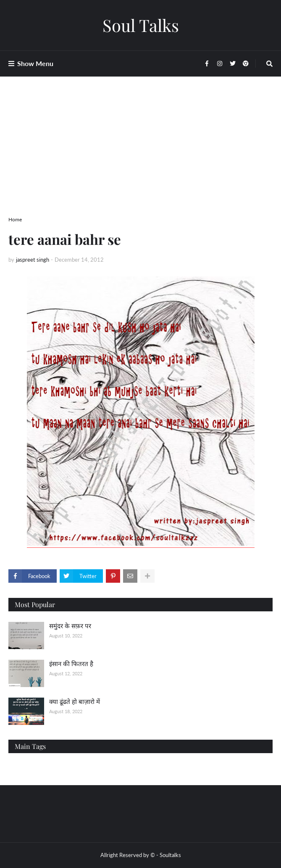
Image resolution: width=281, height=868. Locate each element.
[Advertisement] (140, 157)
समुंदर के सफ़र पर (70, 626)
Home (15, 219)
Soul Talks (141, 25)
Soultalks (170, 855)
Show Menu (35, 63)
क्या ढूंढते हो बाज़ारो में (75, 701)
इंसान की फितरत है (71, 664)
